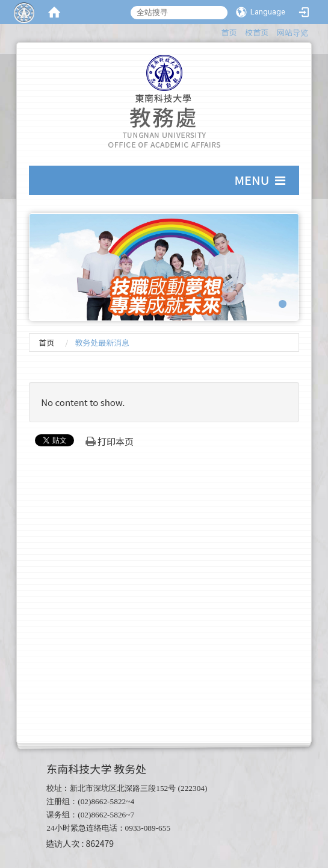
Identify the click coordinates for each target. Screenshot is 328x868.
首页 (229, 32)
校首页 (257, 32)
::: (216, 30)
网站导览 (292, 32)
